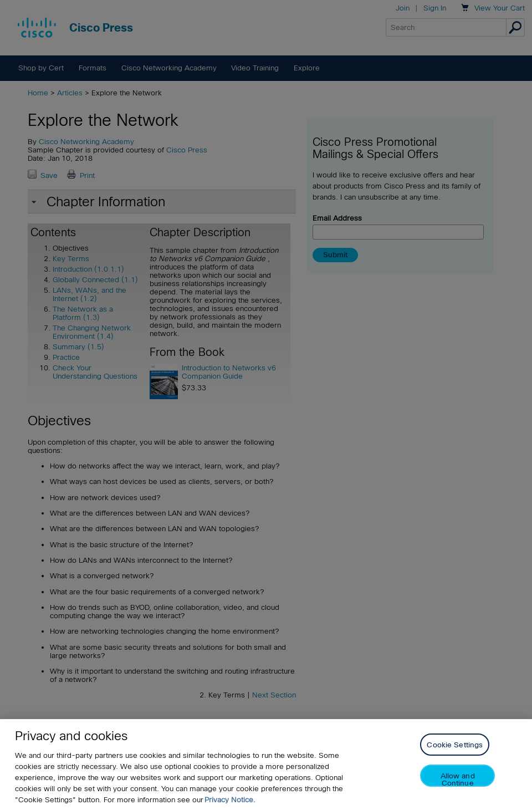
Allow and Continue (458, 779)
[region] (266, 765)
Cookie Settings (455, 745)
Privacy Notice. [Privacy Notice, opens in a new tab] (230, 800)
